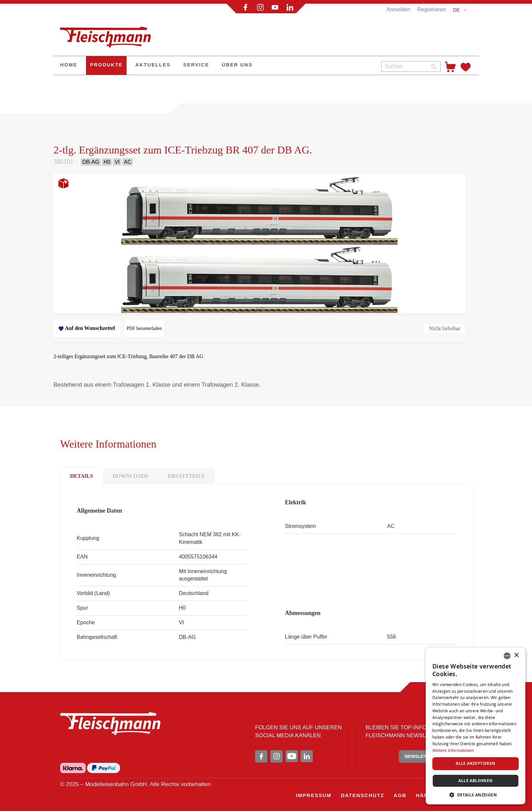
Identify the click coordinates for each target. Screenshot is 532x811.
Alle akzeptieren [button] (475, 763)
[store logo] (108, 34)
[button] (461, 10)
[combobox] (411, 66)
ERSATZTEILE (187, 476)
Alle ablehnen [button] (475, 781)
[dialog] (476, 726)
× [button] (516, 655)
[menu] (215, 65)
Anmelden (399, 9)
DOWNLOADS (131, 476)
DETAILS (82, 476)
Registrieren (432, 9)
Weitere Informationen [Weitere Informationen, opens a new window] (453, 751)
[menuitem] (69, 65)
